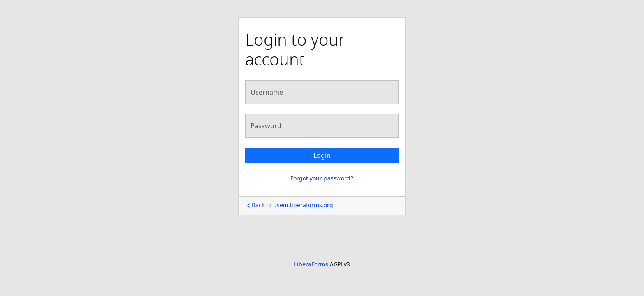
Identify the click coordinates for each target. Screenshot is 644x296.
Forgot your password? (322, 178)
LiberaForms (311, 264)
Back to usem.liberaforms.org (289, 205)
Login (322, 155)
